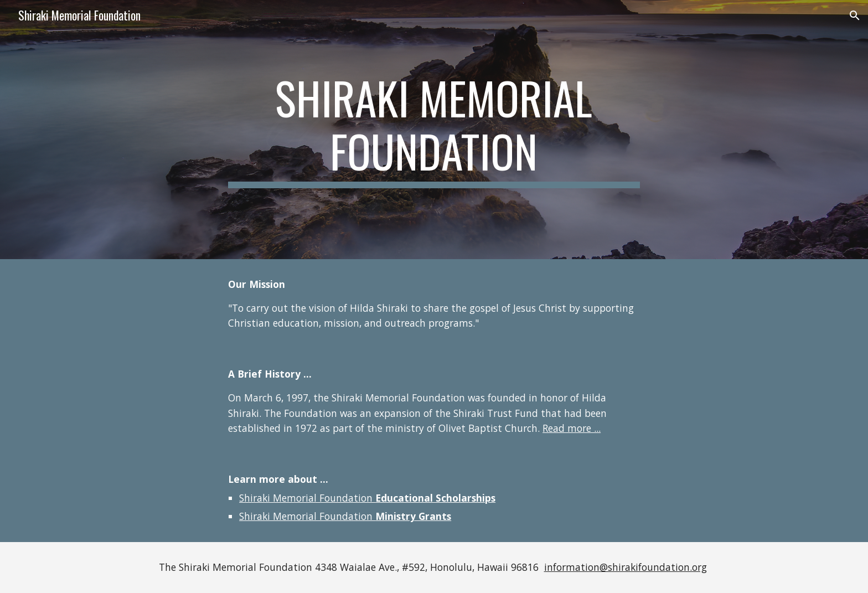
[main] (434, 130)
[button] (855, 16)
